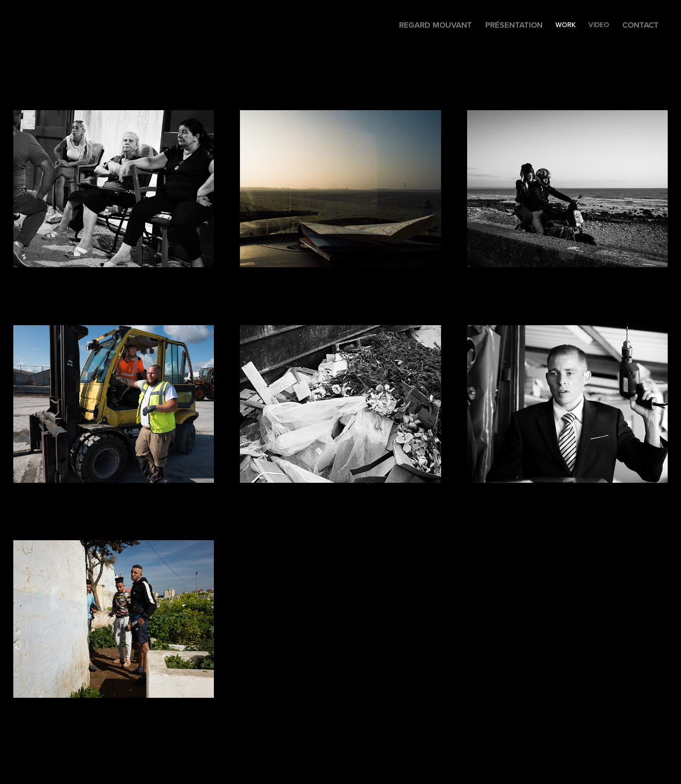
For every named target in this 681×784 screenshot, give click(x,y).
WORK (566, 25)
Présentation (514, 25)
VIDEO (599, 25)
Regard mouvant (435, 25)
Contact (641, 25)
